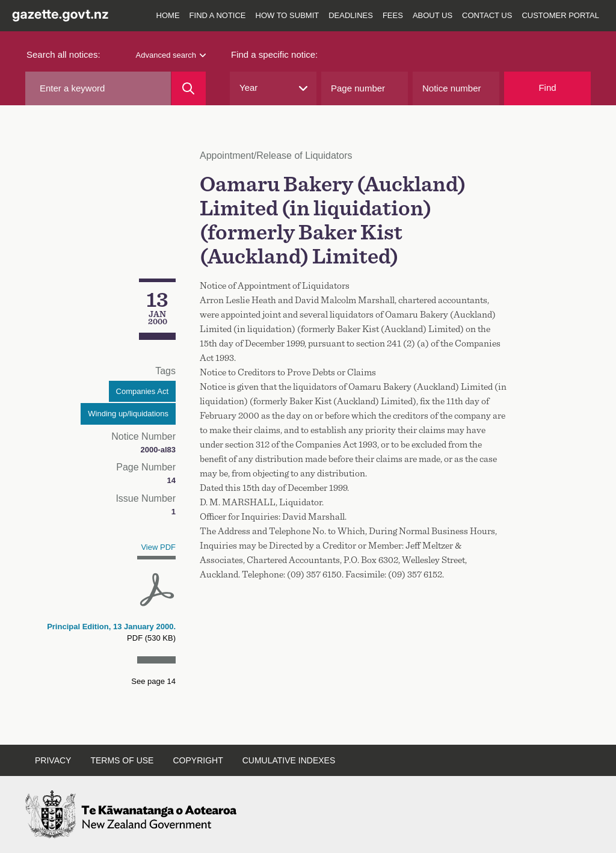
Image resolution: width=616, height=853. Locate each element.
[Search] (189, 88)
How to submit (288, 15)
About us (433, 15)
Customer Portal (560, 15)
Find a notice (218, 15)
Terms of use (122, 760)
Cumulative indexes (289, 760)
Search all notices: (63, 54)
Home (168, 15)
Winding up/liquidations (128, 414)
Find (547, 88)
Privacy (53, 760)
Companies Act (142, 391)
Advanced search (171, 55)
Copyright (198, 760)
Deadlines (351, 15)
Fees (393, 15)
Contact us (487, 15)
